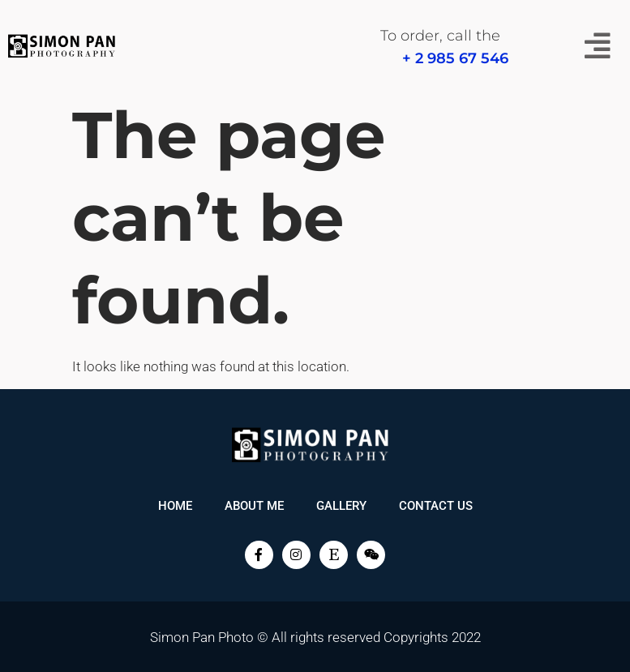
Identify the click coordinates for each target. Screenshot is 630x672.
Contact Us (436, 506)
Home (175, 506)
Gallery (341, 506)
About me (254, 506)
